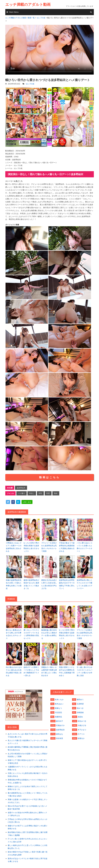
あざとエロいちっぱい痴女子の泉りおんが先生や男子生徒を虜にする (28, 735)
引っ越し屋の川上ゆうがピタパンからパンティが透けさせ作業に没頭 (84, 671)
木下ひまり (82, 730)
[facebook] (13, 502)
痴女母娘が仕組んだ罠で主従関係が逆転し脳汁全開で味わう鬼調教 (28, 834)
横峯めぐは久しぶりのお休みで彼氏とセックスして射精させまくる (28, 788)
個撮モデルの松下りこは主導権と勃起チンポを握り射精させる (28, 827)
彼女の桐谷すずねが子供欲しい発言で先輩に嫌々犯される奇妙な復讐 (28, 853)
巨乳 (40, 493)
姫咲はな (60, 734)
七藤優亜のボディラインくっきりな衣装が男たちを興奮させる (28, 768)
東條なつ (58, 708)
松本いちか (59, 700)
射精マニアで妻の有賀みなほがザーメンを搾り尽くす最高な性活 (28, 762)
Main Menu (14, 12)
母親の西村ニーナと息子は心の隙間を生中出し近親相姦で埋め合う (67, 671)
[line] (27, 502)
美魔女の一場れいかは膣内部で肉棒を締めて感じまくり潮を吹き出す (49, 671)
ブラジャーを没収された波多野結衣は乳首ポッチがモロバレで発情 (49, 547)
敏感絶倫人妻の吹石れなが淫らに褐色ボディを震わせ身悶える (49, 634)
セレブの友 (30, 84)
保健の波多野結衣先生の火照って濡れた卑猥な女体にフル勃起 (14, 584)
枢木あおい (59, 704)
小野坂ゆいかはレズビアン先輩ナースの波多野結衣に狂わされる (14, 547)
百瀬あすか (60, 725)
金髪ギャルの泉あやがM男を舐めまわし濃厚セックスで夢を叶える (27, 814)
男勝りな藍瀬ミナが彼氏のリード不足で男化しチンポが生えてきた (28, 801)
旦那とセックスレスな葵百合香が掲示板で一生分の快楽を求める (28, 775)
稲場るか (81, 738)
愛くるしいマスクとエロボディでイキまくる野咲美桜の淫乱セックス (31, 634)
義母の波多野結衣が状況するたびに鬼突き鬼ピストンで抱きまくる (31, 584)
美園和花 (58, 717)
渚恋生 (80, 717)
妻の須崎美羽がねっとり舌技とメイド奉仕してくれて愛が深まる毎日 (28, 794)
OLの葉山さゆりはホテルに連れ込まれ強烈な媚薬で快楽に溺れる (14, 671)
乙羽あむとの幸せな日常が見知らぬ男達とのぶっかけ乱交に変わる (28, 821)
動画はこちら (50, 477)
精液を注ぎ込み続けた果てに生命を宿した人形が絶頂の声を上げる (49, 584)
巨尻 (48, 493)
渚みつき (80, 708)
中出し (32, 493)
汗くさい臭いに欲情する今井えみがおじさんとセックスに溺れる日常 (28, 840)
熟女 (56, 493)
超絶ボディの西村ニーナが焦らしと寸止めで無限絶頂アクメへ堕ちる (31, 671)
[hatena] (18, 502)
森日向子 (60, 721)
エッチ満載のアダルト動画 (28, 4)
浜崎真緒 (80, 712)
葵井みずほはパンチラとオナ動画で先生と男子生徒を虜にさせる (28, 860)
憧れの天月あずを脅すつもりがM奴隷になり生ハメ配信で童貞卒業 (27, 807)
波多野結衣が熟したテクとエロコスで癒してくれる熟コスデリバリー (84, 584)
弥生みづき (82, 721)
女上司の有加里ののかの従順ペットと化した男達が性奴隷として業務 (28, 755)
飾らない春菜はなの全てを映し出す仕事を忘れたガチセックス (14, 634)
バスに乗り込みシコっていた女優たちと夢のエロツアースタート (84, 547)
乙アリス (81, 734)
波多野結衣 (21, 488)
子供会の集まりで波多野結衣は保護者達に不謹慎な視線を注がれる (67, 547)
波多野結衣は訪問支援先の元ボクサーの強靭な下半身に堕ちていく (67, 584)
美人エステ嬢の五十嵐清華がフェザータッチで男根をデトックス (28, 742)
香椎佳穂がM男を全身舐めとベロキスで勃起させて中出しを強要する (27, 781)
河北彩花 (58, 712)
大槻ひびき (82, 725)
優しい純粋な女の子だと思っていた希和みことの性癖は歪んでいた (28, 847)
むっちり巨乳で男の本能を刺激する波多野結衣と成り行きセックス (31, 547)
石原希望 (80, 704)
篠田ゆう (80, 700)
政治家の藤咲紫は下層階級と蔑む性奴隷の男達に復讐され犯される (28, 748)
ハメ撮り (22, 493)
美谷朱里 (60, 738)
